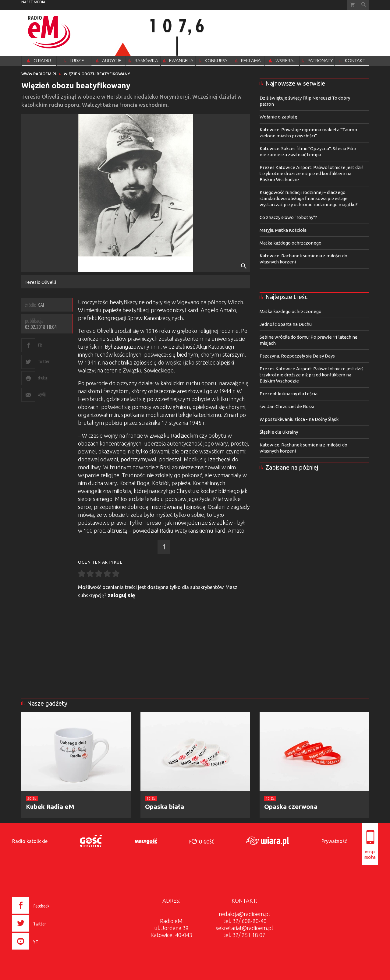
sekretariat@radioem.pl (244, 928)
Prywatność (334, 841)
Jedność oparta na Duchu (286, 324)
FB (40, 345)
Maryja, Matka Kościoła (283, 230)
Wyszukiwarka (364, 5)
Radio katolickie (30, 841)
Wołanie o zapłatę (278, 117)
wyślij (42, 394)
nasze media (33, 2)
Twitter (44, 361)
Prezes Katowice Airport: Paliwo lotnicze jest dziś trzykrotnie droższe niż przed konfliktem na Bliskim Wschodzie (312, 173)
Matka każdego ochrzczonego (291, 243)
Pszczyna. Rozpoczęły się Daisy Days (297, 356)
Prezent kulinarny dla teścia (289, 394)
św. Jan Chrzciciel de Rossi (287, 406)
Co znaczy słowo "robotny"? (288, 217)
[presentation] (44, 950)
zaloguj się (121, 595)
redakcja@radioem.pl (244, 914)
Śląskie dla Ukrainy (279, 432)
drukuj (43, 378)
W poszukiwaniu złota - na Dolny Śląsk (299, 419)
